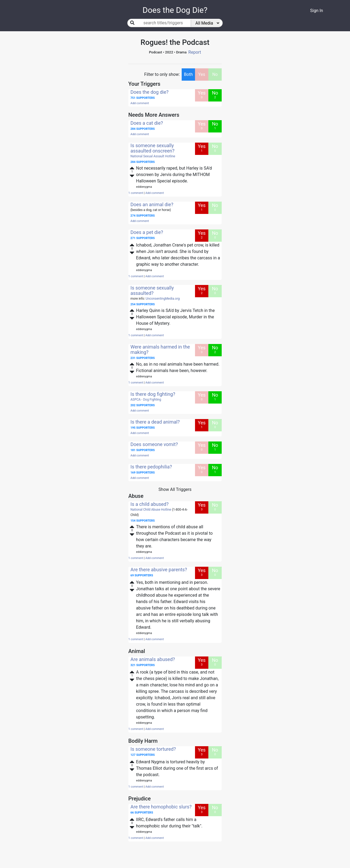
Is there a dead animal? (155, 422)
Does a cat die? (147, 123)
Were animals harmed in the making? (160, 349)
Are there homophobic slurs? (161, 807)
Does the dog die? (150, 92)
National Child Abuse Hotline (151, 510)
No (215, 74)
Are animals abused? (153, 659)
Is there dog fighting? (153, 394)
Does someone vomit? (154, 444)
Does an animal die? (152, 204)
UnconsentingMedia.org (163, 299)
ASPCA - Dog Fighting (146, 400)
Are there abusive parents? (159, 570)
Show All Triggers (175, 489)
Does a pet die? (147, 232)
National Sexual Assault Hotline (153, 156)
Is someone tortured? (153, 749)
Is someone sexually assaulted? (152, 290)
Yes (202, 74)
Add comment (140, 103)
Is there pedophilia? (151, 467)
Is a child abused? (150, 504)
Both (188, 74)
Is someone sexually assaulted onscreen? (152, 148)
